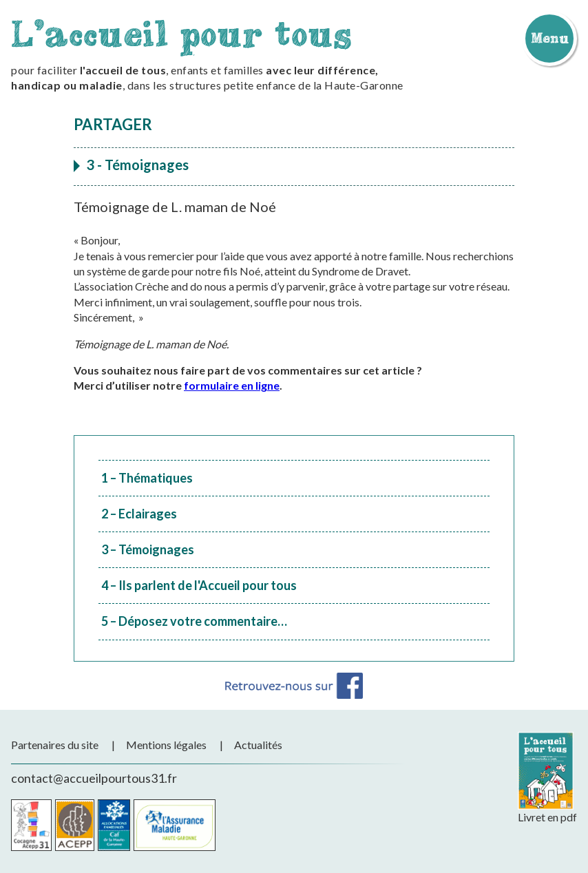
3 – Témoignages (148, 549)
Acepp (75, 825)
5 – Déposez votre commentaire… (194, 621)
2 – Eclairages (139, 514)
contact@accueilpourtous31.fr (94, 778)
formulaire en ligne (232, 385)
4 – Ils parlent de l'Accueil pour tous (199, 585)
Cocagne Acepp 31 (31, 825)
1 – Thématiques (147, 478)
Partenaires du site (55, 745)
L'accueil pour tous (181, 33)
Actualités (258, 745)
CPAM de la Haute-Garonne (175, 825)
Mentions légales (166, 745)
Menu (549, 38)
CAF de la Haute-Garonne (114, 825)
